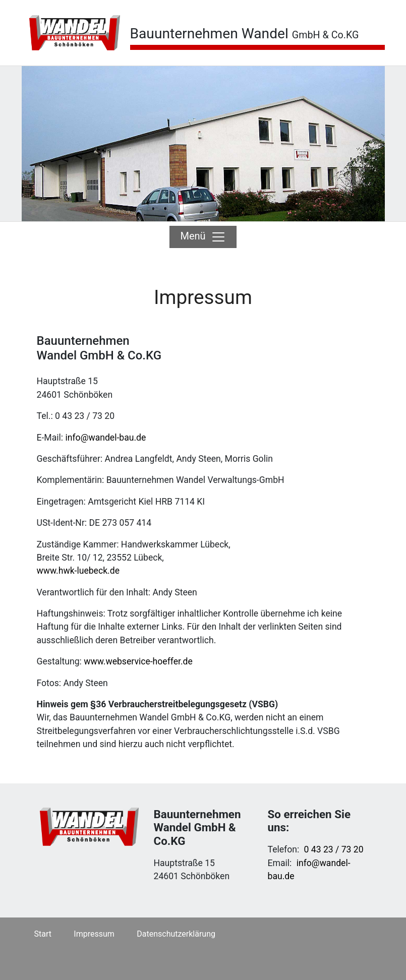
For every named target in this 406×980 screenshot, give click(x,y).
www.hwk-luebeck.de (78, 571)
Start (43, 934)
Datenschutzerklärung (176, 934)
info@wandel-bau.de (105, 438)
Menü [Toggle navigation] (203, 237)
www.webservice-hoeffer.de (138, 661)
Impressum (94, 934)
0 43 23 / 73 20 (334, 849)
